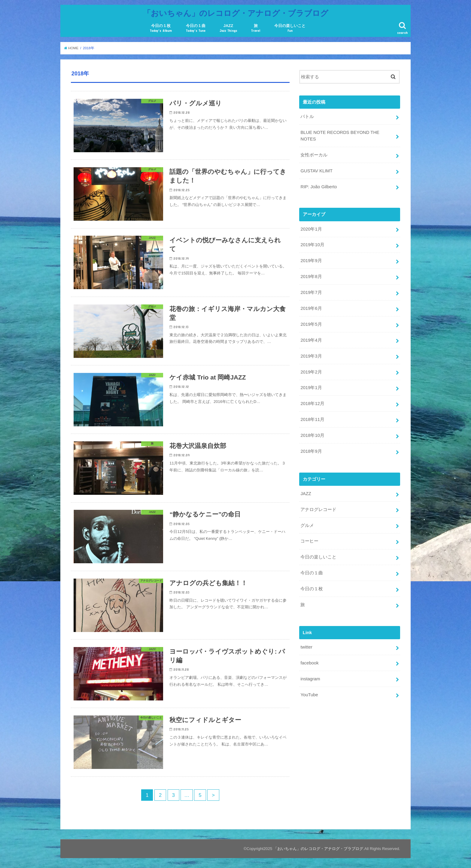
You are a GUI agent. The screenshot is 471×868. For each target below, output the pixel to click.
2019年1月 (311, 388)
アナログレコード (318, 510)
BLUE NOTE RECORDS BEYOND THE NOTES (340, 136)
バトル (307, 116)
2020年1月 (311, 229)
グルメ (307, 525)
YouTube (309, 695)
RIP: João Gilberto (319, 187)
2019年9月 (311, 261)
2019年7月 (311, 292)
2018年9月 (311, 451)
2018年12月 (312, 404)
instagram (310, 679)
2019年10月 (312, 245)
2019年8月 (311, 277)
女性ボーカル (314, 155)
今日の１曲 (196, 28)
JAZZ (228, 28)
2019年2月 (311, 372)
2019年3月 (311, 356)
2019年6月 (311, 308)
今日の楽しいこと (290, 28)
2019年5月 (311, 324)
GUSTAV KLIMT (316, 171)
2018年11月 (312, 419)
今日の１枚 (161, 28)
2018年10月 (312, 435)
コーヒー (309, 541)
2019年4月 (311, 340)
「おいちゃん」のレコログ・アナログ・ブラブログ (236, 13)
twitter (306, 647)
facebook (309, 663)
